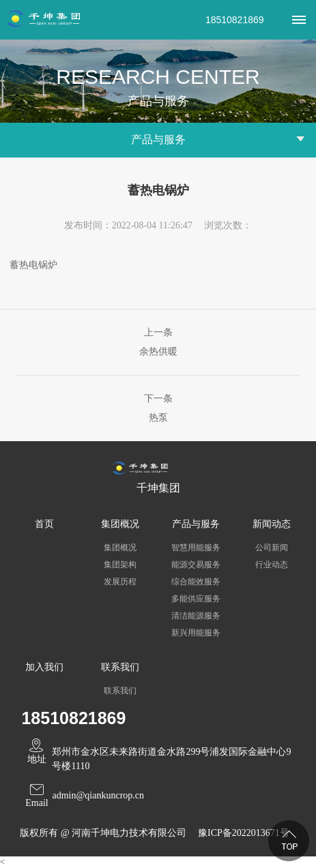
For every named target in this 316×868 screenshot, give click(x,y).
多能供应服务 (196, 599)
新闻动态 (272, 524)
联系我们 (120, 667)
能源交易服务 (196, 565)
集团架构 (120, 565)
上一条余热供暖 (158, 342)
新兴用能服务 (196, 633)
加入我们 (44, 667)
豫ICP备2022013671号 (244, 833)
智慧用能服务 (196, 548)
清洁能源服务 (196, 616)
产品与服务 (196, 524)
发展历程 (120, 582)
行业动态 (272, 565)
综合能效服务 (196, 582)
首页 (44, 524)
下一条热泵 (158, 408)
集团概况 (120, 524)
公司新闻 (272, 548)
